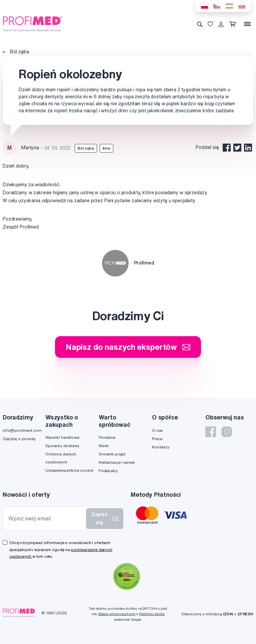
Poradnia (107, 437)
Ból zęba (16, 52)
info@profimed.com (22, 430)
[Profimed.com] (33, 24)
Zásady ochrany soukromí (117, 614)
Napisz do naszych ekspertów (128, 347)
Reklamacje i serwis (117, 462)
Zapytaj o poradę (19, 439)
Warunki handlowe (62, 437)
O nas (157, 430)
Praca (157, 439)
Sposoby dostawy (62, 446)
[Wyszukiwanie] (200, 24)
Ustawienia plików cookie (69, 470)
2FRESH (245, 614)
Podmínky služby (152, 614)
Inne (106, 148)
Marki (104, 446)
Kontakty (161, 447)
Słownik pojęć (112, 454)
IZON (228, 614)
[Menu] (247, 24)
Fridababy (108, 471)
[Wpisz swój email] (46, 519)
